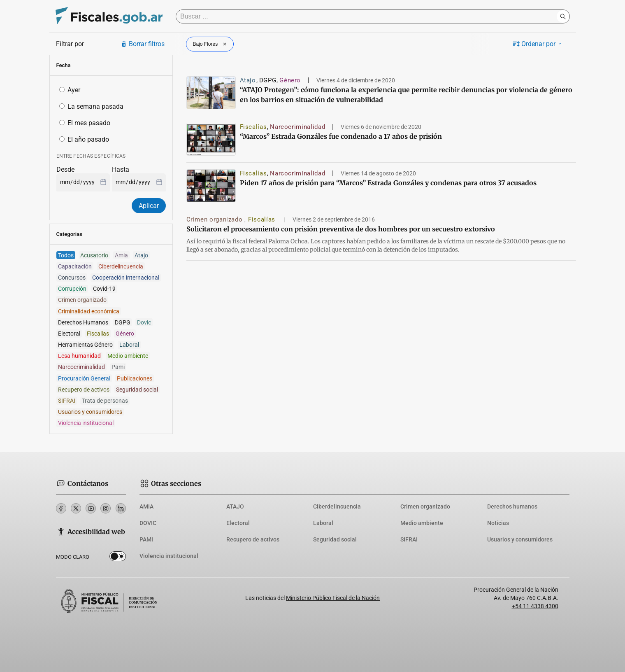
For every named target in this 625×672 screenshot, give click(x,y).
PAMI (146, 539)
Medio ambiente (422, 523)
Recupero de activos (253, 539)
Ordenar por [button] (538, 44)
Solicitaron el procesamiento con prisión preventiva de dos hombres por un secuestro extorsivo (341, 229)
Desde (65, 169)
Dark (118, 558)
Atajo (248, 80)
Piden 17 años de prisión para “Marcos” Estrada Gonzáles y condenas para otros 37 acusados (388, 183)
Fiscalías (253, 127)
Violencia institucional (169, 556)
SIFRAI (409, 539)
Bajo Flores (211, 44)
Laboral (323, 523)
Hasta (121, 169)
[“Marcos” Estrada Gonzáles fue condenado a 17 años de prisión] (211, 139)
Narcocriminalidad (297, 127)
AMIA (146, 506)
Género (290, 80)
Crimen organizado (216, 219)
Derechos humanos (512, 506)
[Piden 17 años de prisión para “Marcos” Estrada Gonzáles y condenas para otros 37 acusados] (211, 186)
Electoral (238, 523)
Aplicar (149, 206)
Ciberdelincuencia (337, 506)
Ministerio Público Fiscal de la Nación (333, 598)
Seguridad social (335, 539)
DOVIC (148, 523)
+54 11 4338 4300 (535, 606)
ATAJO (235, 506)
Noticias (498, 523)
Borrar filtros (143, 44)
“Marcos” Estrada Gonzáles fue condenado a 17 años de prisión (341, 136)
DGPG (268, 80)
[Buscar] (368, 16)
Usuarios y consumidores (520, 539)
